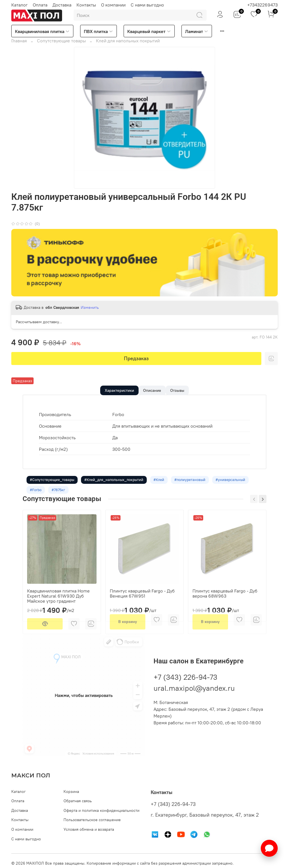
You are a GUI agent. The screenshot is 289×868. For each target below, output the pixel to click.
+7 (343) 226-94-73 (185, 686)
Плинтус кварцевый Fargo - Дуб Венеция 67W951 (142, 602)
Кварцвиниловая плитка (42, 31)
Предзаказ (136, 358)
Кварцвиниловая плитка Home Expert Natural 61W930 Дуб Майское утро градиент (58, 604)
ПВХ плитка (98, 31)
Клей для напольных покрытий (128, 41)
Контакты (86, 5)
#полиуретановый (194, 486)
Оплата (40, 5)
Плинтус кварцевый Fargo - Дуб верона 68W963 (225, 602)
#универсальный (236, 486)
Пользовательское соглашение (92, 820)
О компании (113, 5)
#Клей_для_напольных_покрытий (116, 486)
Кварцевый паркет (149, 31)
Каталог (19, 5)
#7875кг (60, 498)
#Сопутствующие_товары (53, 486)
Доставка (62, 5)
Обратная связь (78, 801)
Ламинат (197, 31)
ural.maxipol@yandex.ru (194, 697)
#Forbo (36, 498)
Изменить (90, 307)
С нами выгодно (147, 5)
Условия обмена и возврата (89, 829)
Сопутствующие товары (61, 41)
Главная (19, 41)
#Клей (162, 486)
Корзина (71, 792)
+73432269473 (262, 5)
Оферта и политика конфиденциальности (101, 810)
